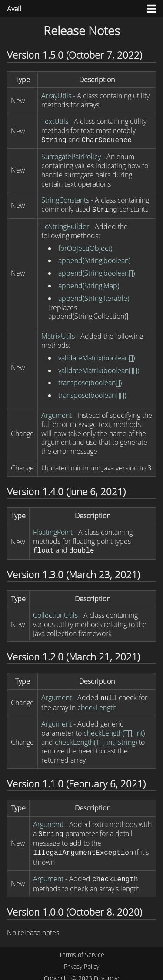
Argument (57, 413)
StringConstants (65, 199)
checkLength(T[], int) (114, 730)
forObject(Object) (85, 247)
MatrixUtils (58, 334)
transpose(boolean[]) (90, 381)
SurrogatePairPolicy (71, 156)
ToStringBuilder (65, 225)
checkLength (97, 704)
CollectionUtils (55, 613)
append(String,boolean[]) (96, 271)
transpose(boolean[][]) (92, 393)
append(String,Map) (89, 284)
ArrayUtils (56, 96)
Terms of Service (82, 949)
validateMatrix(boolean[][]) (99, 369)
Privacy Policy (81, 961)
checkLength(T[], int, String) (96, 739)
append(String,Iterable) (94, 297)
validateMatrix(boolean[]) (96, 356)
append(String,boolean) (94, 259)
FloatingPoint (53, 530)
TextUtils (55, 121)
